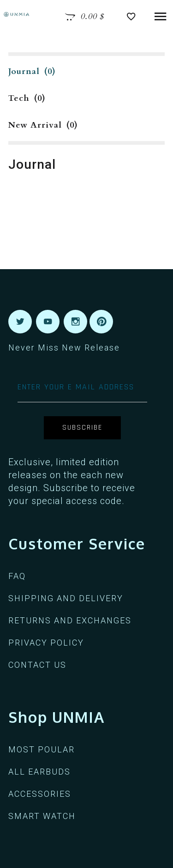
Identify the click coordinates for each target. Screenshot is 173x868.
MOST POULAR (42, 749)
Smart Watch (42, 816)
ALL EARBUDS (39, 772)
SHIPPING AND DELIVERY (66, 598)
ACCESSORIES (40, 794)
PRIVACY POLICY (46, 643)
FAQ (17, 576)
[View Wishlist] (133, 17)
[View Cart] (84, 17)
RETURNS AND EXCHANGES (70, 620)
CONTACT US (37, 665)
